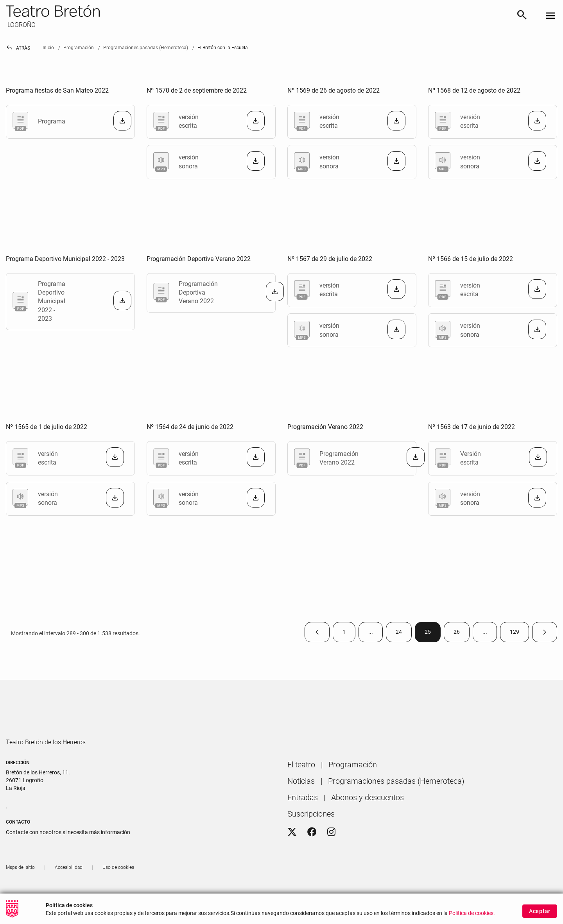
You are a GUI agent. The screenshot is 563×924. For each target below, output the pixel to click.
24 (404, 634)
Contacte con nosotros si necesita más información (68, 854)
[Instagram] (331, 854)
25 (433, 634)
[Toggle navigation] (550, 16)
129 (519, 634)
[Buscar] (522, 16)
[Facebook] (312, 854)
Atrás (18, 48)
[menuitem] (301, 787)
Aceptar (540, 911)
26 (462, 634)
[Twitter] (292, 854)
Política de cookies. (472, 913)
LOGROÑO (21, 25)
